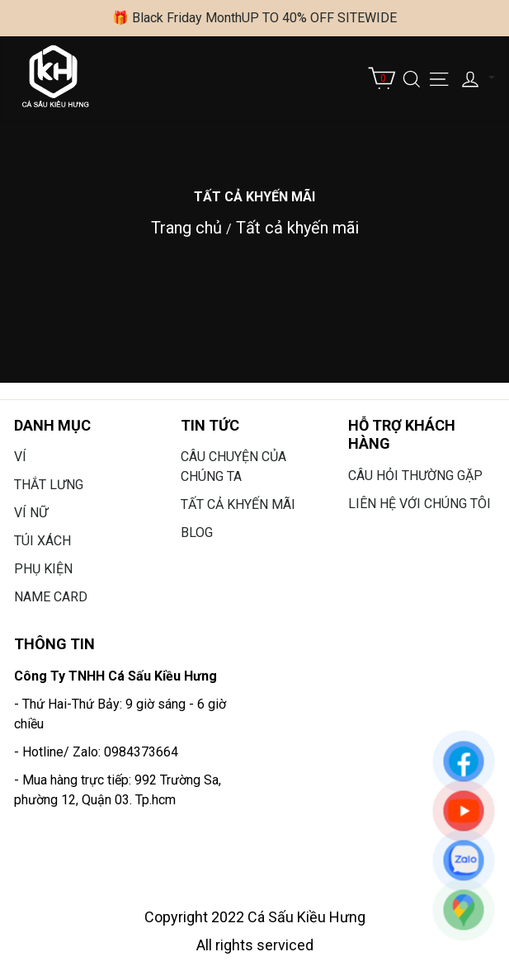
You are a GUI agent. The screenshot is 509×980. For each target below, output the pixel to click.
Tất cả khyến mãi (297, 228)
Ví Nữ (31, 513)
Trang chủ (186, 228)
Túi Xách (42, 541)
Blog (197, 532)
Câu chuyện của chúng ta (233, 466)
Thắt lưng (49, 485)
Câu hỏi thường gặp (415, 476)
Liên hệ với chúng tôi (419, 504)
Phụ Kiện (43, 569)
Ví (20, 457)
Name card (51, 597)
